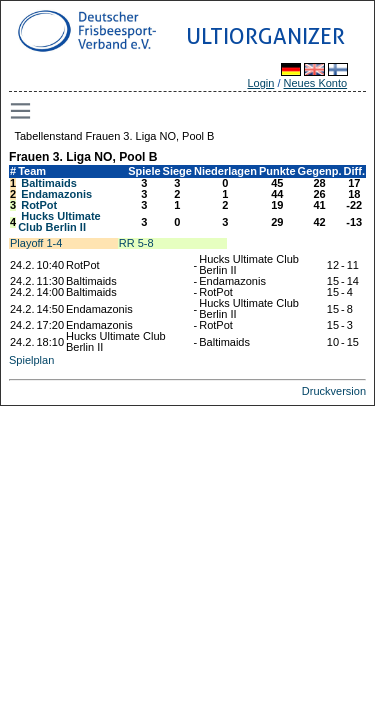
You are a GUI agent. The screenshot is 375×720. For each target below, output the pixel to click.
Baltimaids (49, 183)
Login (260, 83)
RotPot (39, 205)
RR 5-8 (136, 243)
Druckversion (334, 391)
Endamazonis (56, 194)
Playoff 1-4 (36, 243)
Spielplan (31, 360)
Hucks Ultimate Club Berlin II (59, 221)
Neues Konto (316, 83)
